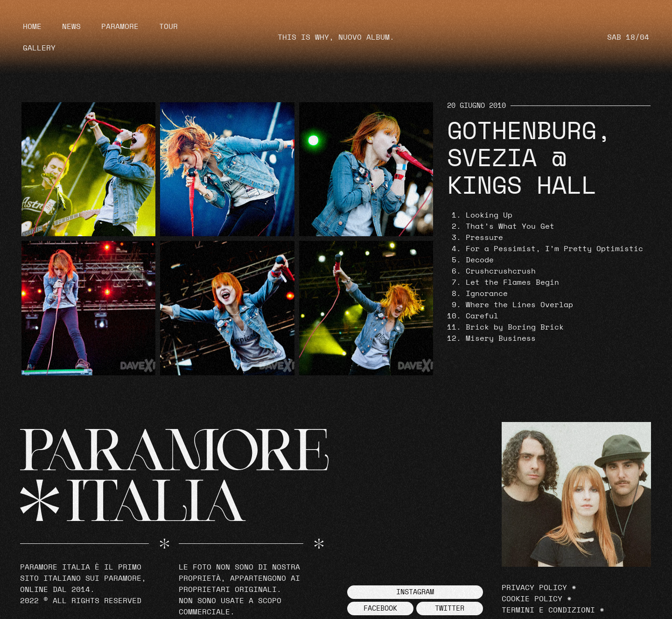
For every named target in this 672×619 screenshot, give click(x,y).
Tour (168, 27)
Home (32, 27)
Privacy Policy (534, 588)
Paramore (120, 27)
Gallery (39, 48)
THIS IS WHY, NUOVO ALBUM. (336, 37)
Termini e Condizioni (548, 610)
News (71, 27)
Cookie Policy (532, 599)
